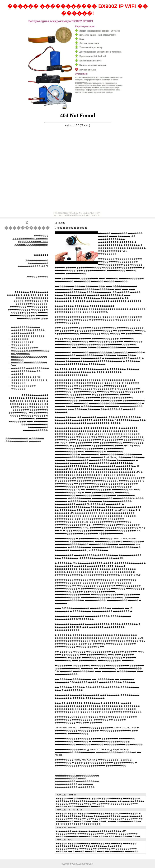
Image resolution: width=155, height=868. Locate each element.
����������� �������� (75, 787)
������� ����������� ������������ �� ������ (30, 371)
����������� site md (33, 242)
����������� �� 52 (33, 266)
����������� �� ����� (74, 784)
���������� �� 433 (26, 377)
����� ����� (38, 277)
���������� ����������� (77, 775)
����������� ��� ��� (93, 513)
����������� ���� (71, 778)
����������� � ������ (25, 438)
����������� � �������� (119, 434)
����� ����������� (31, 245)
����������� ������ (30, 239)
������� (41, 236)
